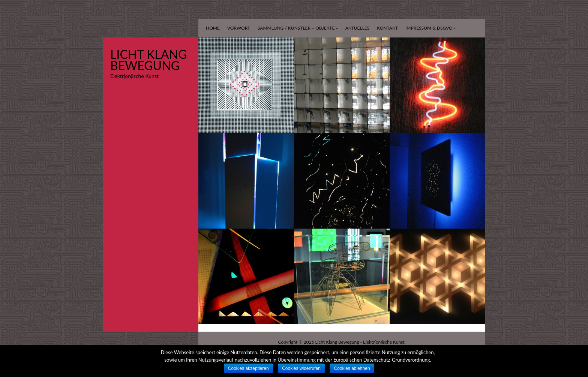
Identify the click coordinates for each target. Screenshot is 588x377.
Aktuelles (358, 28)
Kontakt (387, 28)
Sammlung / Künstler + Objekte (298, 28)
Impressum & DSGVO (430, 28)
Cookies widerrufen (301, 368)
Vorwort (239, 28)
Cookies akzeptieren (248, 368)
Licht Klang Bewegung (148, 60)
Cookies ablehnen (352, 368)
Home (213, 28)
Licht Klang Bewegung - (339, 342)
